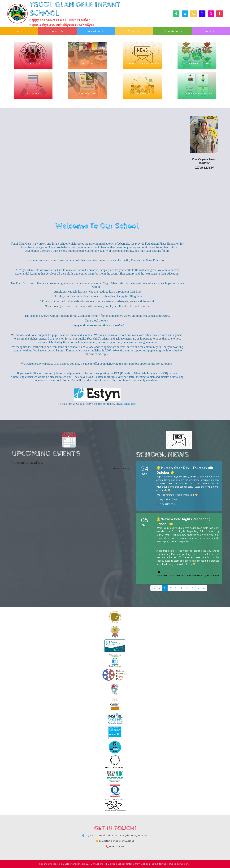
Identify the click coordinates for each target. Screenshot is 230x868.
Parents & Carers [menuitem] (172, 31)
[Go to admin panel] (180, 864)
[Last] (204, 588)
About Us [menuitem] (57, 31)
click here (130, 404)
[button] (188, 576)
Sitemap (162, 864)
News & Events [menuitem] (96, 31)
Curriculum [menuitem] (134, 31)
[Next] (198, 588)
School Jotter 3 (126, 864)
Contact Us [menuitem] (211, 31)
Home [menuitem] (19, 31)
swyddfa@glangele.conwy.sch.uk (117, 841)
